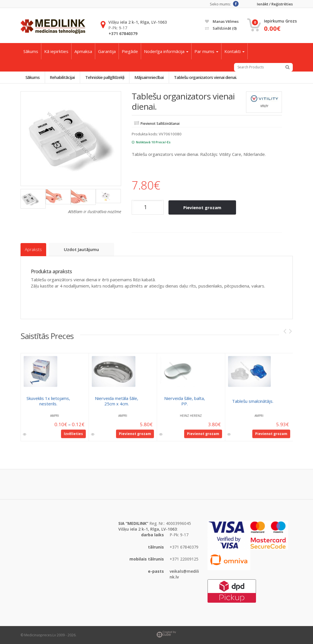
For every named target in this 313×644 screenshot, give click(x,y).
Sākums (31, 51)
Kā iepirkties (56, 51)
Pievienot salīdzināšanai (160, 124)
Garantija (107, 51)
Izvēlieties (73, 436)
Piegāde (130, 51)
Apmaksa (83, 51)
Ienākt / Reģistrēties (275, 4)
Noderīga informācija (166, 51)
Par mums (206, 51)
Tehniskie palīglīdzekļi (105, 77)
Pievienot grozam (203, 207)
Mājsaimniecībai (150, 77)
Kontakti (234, 51)
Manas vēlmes (222, 21)
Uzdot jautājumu (82, 249)
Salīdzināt (221, 28)
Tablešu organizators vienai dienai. (207, 77)
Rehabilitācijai (63, 77)
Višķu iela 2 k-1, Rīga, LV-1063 (138, 22)
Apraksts (33, 250)
